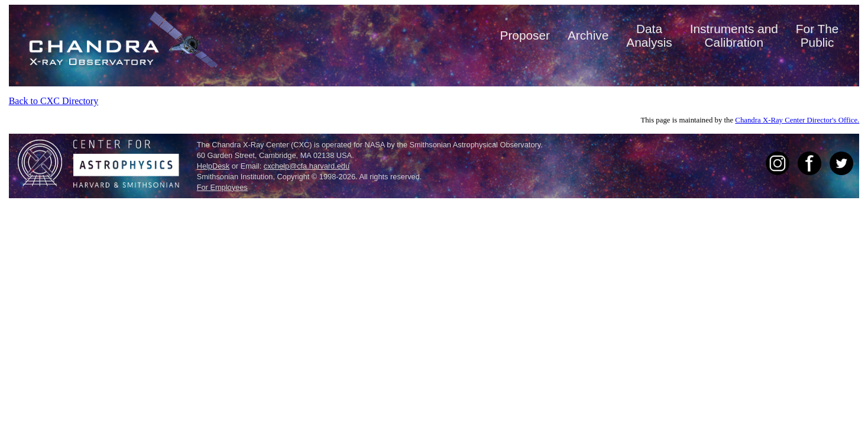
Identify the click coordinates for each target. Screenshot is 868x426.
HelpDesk (213, 166)
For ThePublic (817, 35)
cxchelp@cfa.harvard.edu (307, 166)
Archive (588, 35)
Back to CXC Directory (54, 101)
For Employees (222, 187)
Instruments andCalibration (734, 35)
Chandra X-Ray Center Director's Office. (797, 120)
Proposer (525, 35)
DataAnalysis (649, 35)
